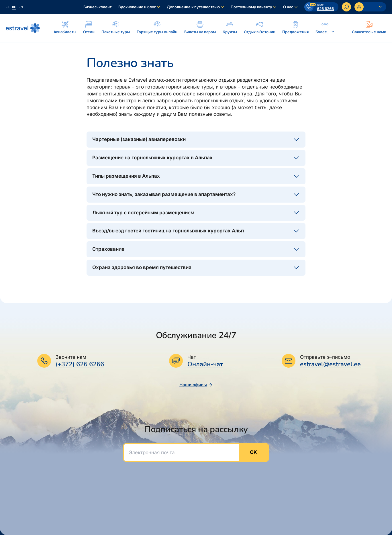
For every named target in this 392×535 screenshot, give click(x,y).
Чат (192, 357)
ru (14, 7)
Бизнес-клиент (97, 7)
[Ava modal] (369, 28)
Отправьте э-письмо (325, 357)
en (21, 7)
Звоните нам (71, 357)
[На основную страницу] (23, 28)
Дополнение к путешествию (193, 7)
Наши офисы (196, 385)
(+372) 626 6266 (80, 364)
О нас (288, 7)
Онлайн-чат (205, 364)
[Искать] (346, 7)
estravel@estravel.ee (330, 364)
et (8, 7)
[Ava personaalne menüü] (370, 7)
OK (253, 452)
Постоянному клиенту (251, 7)
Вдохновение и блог (137, 7)
